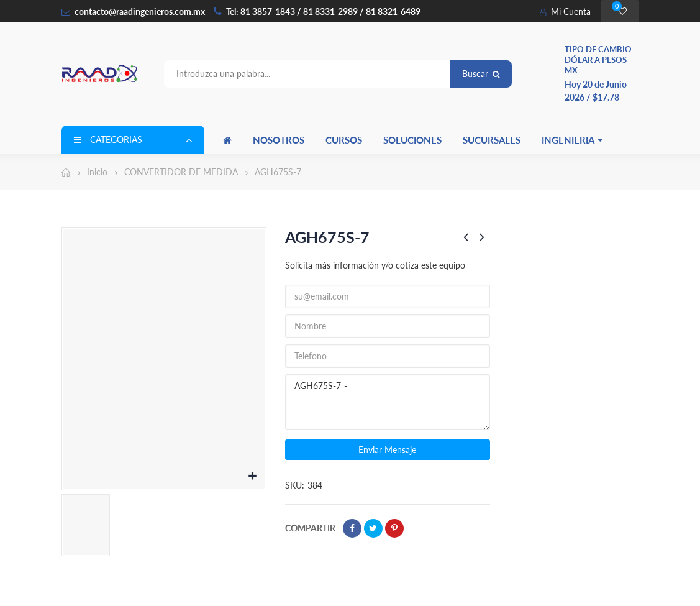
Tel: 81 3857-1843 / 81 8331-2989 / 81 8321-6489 (323, 11)
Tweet (373, 528)
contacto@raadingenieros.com (133, 11)
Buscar (481, 74)
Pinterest (394, 528)
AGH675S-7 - (388, 402)
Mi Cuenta (565, 11)
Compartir (352, 528)
